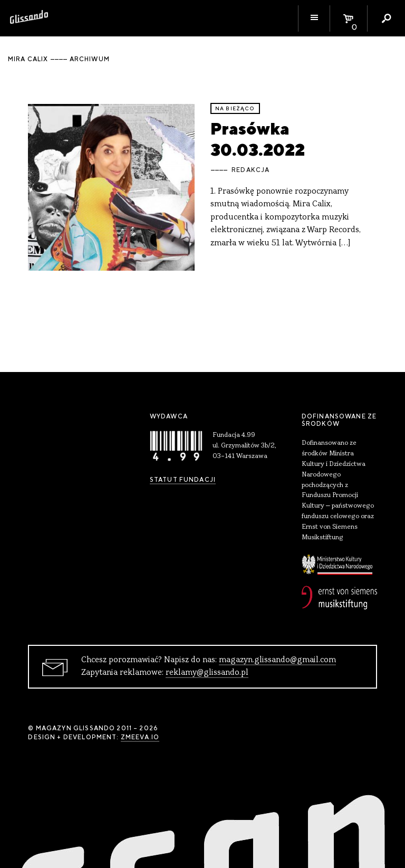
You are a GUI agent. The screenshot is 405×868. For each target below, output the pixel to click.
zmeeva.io (140, 737)
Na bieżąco (235, 108)
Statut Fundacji (183, 480)
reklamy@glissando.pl (207, 673)
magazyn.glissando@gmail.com (277, 660)
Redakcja (250, 170)
